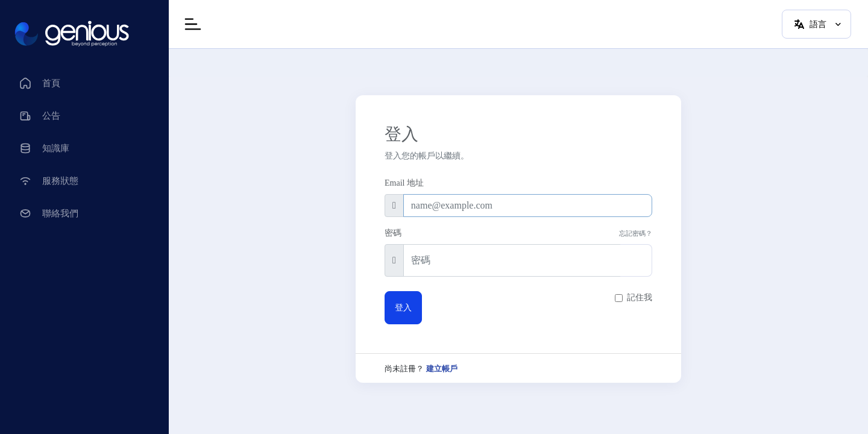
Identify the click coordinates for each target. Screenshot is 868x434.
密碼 (393, 233)
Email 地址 (404, 183)
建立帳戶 (442, 369)
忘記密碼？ (636, 233)
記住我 (640, 297)
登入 (403, 308)
